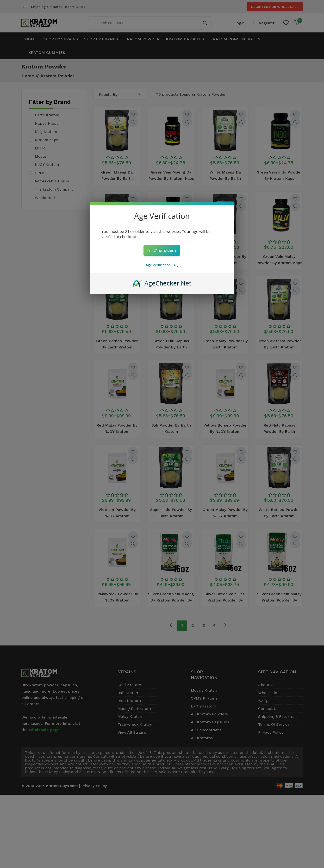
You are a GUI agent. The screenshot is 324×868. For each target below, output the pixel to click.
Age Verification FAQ (162, 265)
